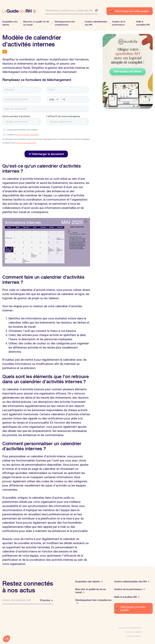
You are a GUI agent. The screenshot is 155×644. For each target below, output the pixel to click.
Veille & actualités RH (127, 597)
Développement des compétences (93, 602)
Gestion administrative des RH (132, 581)
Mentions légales (134, 636)
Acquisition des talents (89, 581)
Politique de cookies (133, 632)
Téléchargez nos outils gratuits (130, 11)
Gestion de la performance (129, 589)
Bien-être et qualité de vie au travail (91, 591)
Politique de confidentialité (130, 628)
